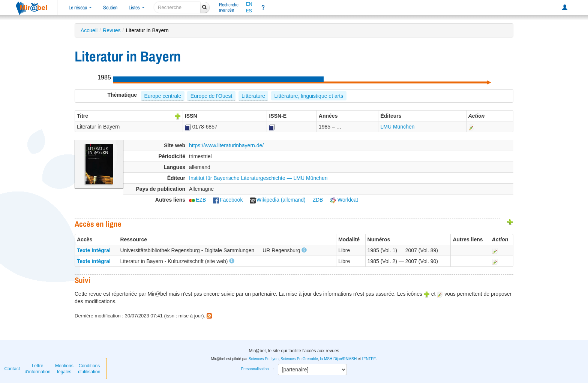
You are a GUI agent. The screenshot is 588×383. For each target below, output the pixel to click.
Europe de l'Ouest (211, 96)
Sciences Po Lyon (264, 359)
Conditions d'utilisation (89, 369)
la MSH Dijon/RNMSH (338, 359)
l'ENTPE (369, 359)
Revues (112, 30)
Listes (137, 7)
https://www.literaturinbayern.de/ (226, 145)
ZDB (318, 200)
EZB (197, 200)
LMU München (397, 127)
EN (249, 4)
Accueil (89, 30)
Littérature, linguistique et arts (309, 96)
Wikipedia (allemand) (278, 200)
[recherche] (177, 7)
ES (249, 11)
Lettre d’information (38, 369)
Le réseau (80, 7)
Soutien (110, 7)
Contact (12, 369)
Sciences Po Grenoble (299, 359)
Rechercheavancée (229, 7)
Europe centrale (163, 96)
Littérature (253, 96)
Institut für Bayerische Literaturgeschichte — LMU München (258, 178)
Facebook (228, 200)
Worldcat (344, 200)
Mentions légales (64, 369)
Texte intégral (94, 250)
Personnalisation (255, 369)
